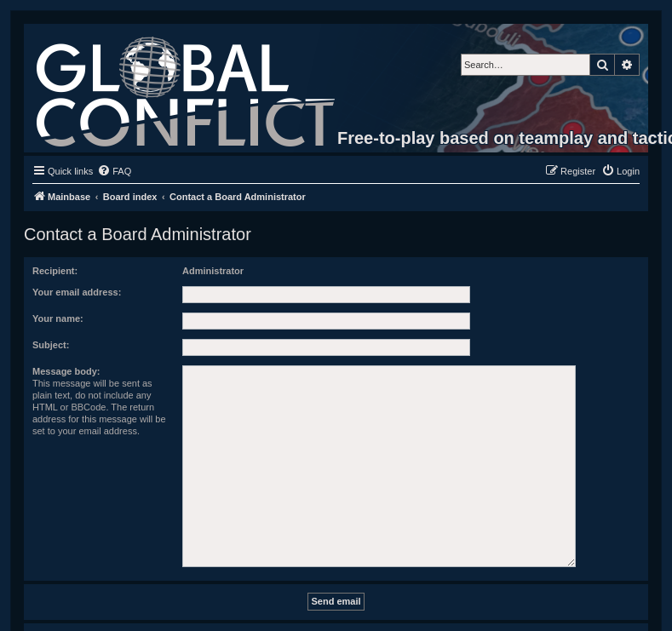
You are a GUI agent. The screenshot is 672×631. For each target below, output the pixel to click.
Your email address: (77, 292)
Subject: (51, 345)
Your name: (58, 318)
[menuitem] (114, 171)
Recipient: (55, 271)
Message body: (66, 371)
